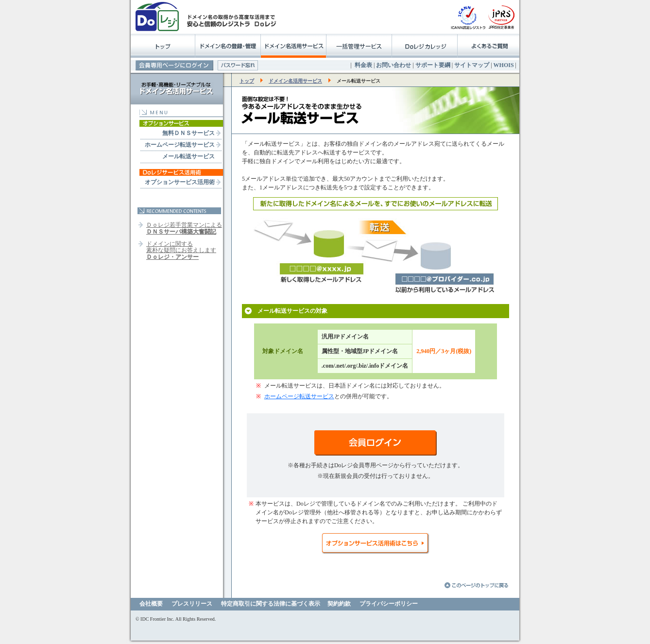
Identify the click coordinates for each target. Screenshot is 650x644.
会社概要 (151, 604)
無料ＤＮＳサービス (188, 133)
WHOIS (504, 65)
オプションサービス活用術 (180, 182)
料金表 (363, 65)
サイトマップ (472, 65)
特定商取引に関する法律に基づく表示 (271, 604)
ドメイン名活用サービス (295, 81)
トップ (247, 81)
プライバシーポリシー (389, 604)
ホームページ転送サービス (180, 145)
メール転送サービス (188, 156)
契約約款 (339, 604)
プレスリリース (192, 604)
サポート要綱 (433, 65)
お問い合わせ (393, 65)
